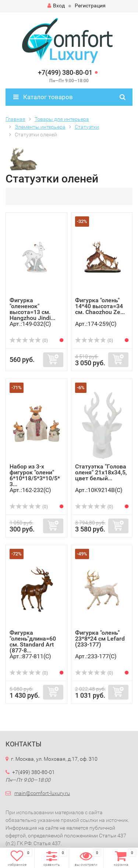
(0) (29, 341)
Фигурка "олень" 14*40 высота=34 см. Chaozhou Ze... (100, 306)
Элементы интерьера (40, 127)
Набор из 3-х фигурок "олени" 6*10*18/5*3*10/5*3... (35, 475)
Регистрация (90, 6)
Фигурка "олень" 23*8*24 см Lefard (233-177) (100, 639)
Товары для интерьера (62, 119)
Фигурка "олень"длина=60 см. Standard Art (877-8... (33, 642)
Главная (15, 119)
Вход (56, 6)
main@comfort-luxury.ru (42, 793)
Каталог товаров (43, 97)
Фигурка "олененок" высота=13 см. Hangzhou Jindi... (32, 309)
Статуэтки (87, 127)
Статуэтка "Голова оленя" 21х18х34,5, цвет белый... (101, 472)
